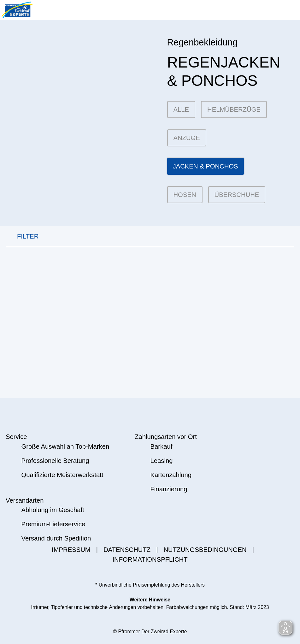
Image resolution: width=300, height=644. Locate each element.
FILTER (22, 236)
